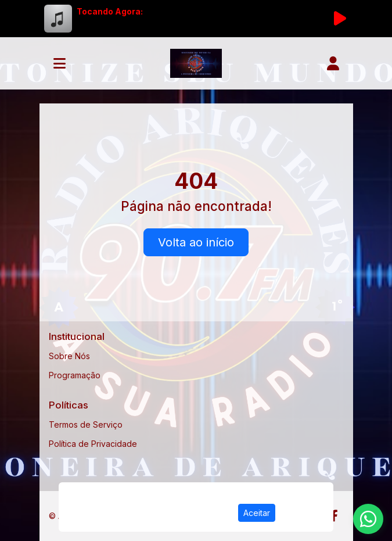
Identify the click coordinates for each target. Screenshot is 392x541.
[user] (333, 63)
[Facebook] (334, 516)
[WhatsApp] (368, 519)
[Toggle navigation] (60, 63)
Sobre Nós (69, 356)
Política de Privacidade (93, 444)
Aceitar (257, 513)
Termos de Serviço (86, 424)
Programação (75, 375)
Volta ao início (196, 242)
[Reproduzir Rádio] (340, 19)
